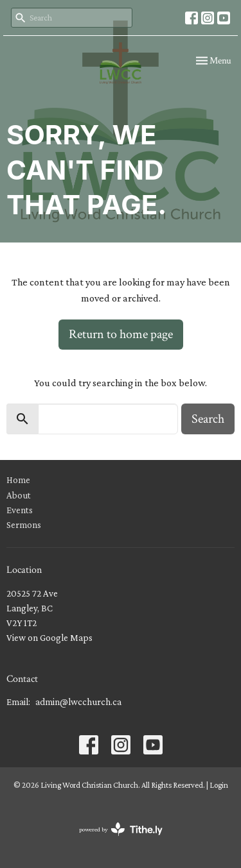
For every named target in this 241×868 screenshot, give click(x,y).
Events (20, 510)
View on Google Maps (49, 638)
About (19, 495)
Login (219, 785)
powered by (121, 829)
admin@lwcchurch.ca (78, 702)
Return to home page (121, 334)
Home (18, 480)
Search (208, 419)
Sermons (24, 525)
